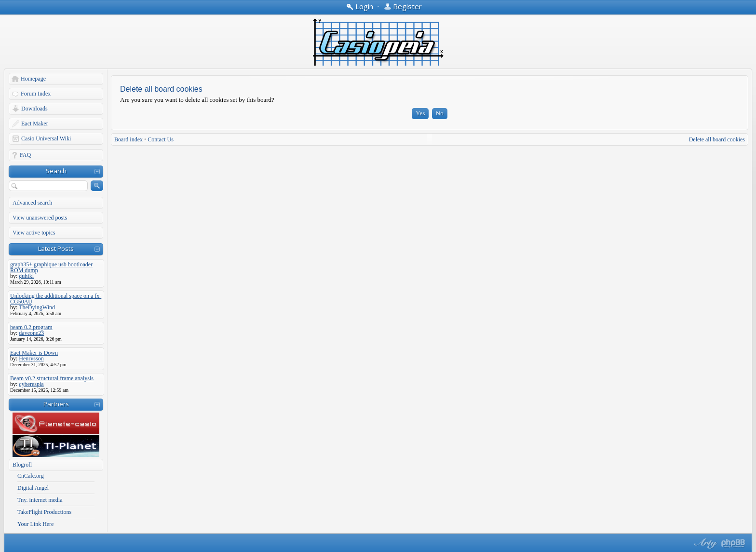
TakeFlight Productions (44, 512)
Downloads (34, 109)
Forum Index (36, 94)
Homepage (33, 79)
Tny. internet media (40, 500)
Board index (128, 139)
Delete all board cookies (717, 139)
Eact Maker (35, 124)
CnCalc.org (31, 476)
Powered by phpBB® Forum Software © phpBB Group (733, 543)
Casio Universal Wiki (46, 138)
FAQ (25, 155)
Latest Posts (56, 248)
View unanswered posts (40, 218)
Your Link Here (35, 524)
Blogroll (22, 465)
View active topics (34, 233)
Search (56, 171)
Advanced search (32, 203)
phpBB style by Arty (704, 543)
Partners (56, 404)
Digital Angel (33, 488)
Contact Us (161, 139)
